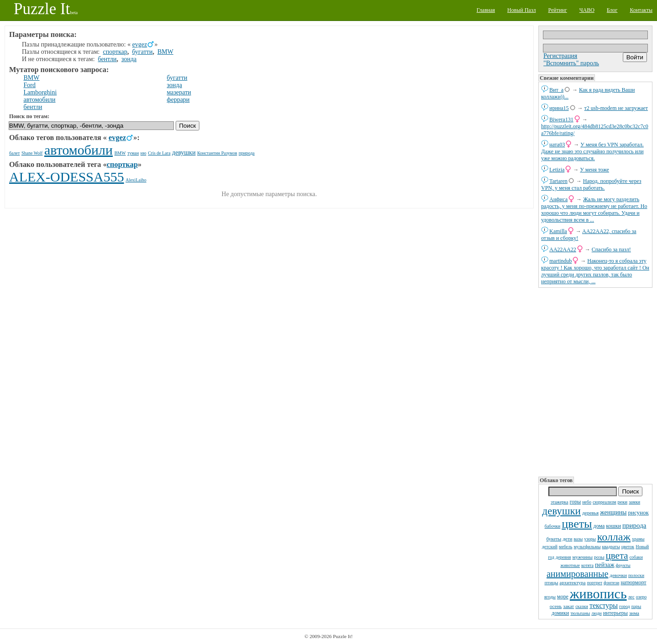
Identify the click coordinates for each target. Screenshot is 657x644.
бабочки (553, 526)
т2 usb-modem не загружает (616, 108)
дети (567, 539)
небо (587, 502)
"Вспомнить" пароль (571, 63)
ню (143, 153)
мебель (566, 547)
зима (634, 613)
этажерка (560, 502)
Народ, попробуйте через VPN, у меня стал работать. (591, 184)
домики (560, 613)
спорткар (115, 52)
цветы (577, 524)
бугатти (142, 52)
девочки (618, 575)
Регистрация (560, 56)
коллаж (614, 537)
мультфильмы (587, 547)
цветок (628, 547)
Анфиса (558, 199)
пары (636, 606)
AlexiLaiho (136, 180)
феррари (178, 100)
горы (575, 502)
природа (634, 525)
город (625, 606)
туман (133, 153)
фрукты (623, 565)
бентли (107, 59)
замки (634, 502)
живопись (598, 594)
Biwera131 (561, 119)
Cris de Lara (159, 153)
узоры (590, 539)
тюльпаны (580, 613)
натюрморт (633, 582)
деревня (563, 557)
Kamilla (558, 231)
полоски (636, 575)
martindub (561, 261)
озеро (641, 597)
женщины (613, 512)
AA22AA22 (563, 249)
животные (570, 565)
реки (623, 502)
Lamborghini (40, 92)
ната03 (557, 145)
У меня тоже (594, 170)
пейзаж (605, 565)
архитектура (572, 582)
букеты (554, 539)
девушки (561, 511)
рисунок (638, 512)
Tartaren (558, 181)
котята (587, 565)
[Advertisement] (595, 381)
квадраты (611, 547)
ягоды (550, 597)
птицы (551, 582)
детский (550, 547)
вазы (578, 539)
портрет (595, 583)
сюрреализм (604, 502)
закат (568, 606)
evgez (140, 44)
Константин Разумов (217, 153)
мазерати (179, 92)
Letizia (557, 170)
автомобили (40, 100)
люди (596, 613)
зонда (129, 59)
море (563, 597)
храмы (638, 539)
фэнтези (611, 583)
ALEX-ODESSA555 (67, 177)
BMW (165, 52)
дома (599, 526)
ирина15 (559, 108)
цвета (617, 556)
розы (599, 557)
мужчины (582, 557)
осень (556, 606)
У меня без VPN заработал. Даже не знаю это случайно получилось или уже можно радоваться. (592, 151)
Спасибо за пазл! (611, 249)
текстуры (604, 605)
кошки (613, 526)
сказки (582, 606)
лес (631, 597)
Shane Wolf (32, 153)
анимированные (577, 574)
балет (14, 153)
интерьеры (615, 613)
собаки (636, 557)
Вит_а (556, 90)
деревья (590, 513)
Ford (30, 85)
